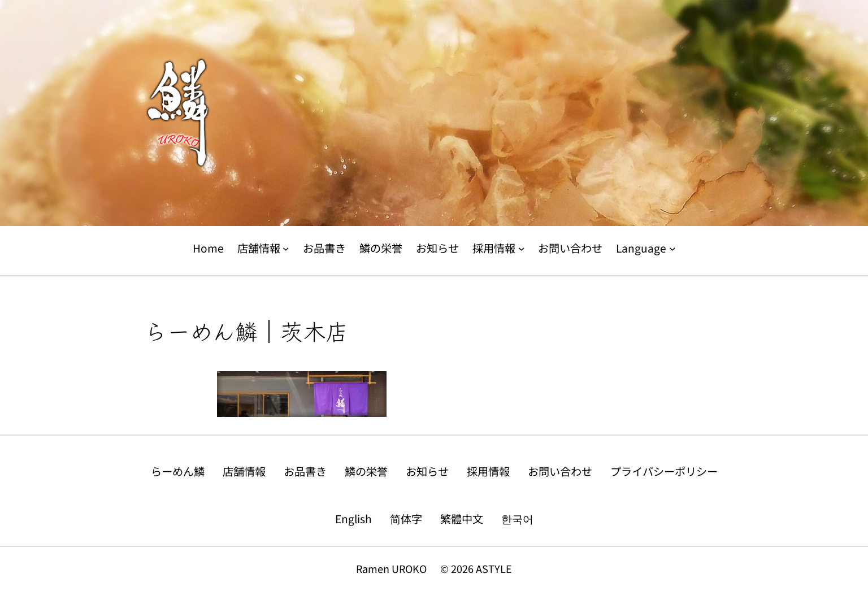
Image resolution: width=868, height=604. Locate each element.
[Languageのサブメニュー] (672, 249)
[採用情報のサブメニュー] (522, 249)
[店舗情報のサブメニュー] (286, 249)
